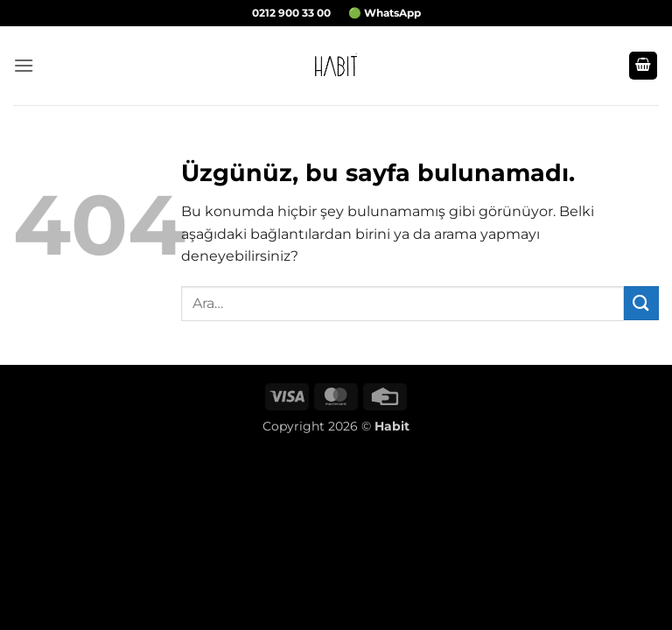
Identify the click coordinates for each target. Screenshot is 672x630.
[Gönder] (641, 303)
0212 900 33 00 (291, 13)
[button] (24, 65)
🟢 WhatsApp (385, 13)
